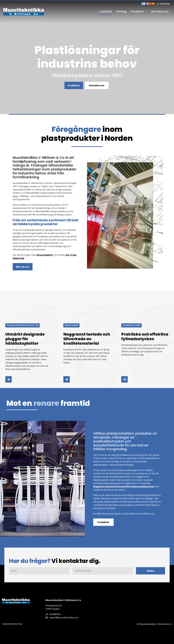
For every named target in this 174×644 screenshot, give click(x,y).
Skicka (150, 571)
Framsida (106, 11)
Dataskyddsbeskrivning (12, 624)
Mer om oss (23, 267)
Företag (121, 11)
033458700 (53, 614)
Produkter (137, 11)
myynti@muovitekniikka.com (62, 618)
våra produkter (45, 255)
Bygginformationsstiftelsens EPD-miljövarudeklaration (124, 486)
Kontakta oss (160, 11)
